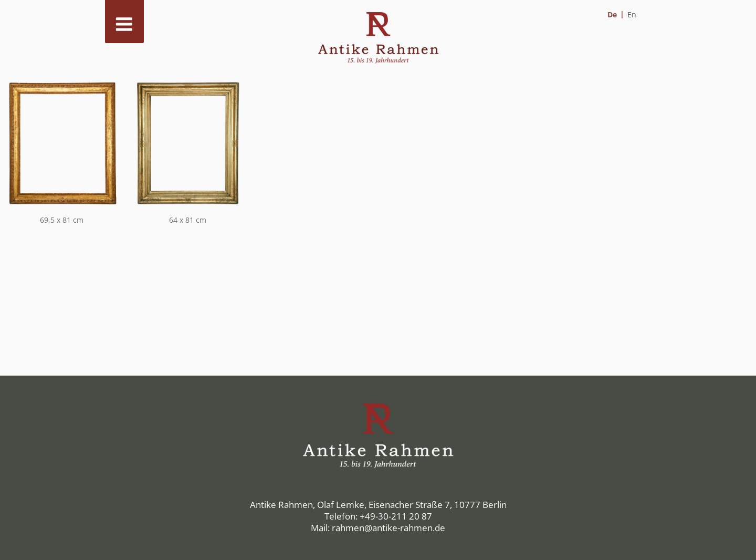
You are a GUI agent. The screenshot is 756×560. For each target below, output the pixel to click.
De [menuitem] (612, 14)
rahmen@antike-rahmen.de (388, 528)
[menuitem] (616, 14)
